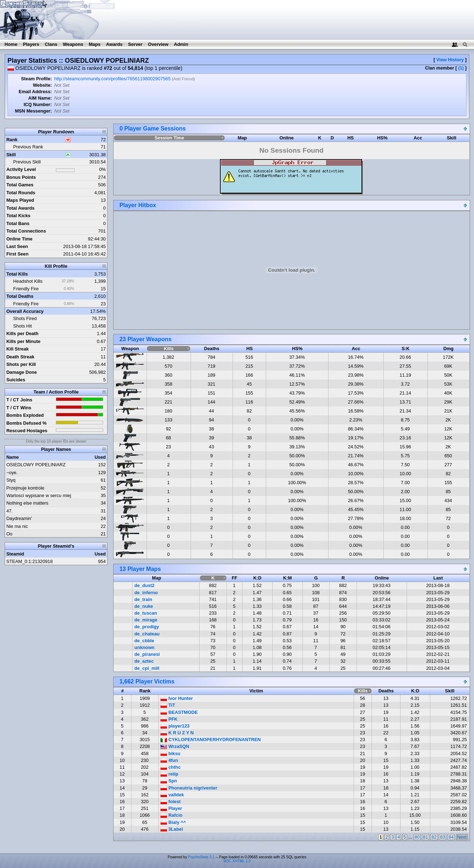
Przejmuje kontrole (25, 488)
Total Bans (18, 223)
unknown (144, 647)
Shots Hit (23, 326)
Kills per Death (23, 333)
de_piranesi (147, 654)
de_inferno (146, 593)
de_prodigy (147, 627)
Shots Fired (25, 318)
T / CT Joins (20, 400)
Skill (11, 155)
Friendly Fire (26, 289)
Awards (114, 44)
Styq (11, 480)
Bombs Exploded (25, 415)
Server (135, 44)
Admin (181, 44)
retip (169, 774)
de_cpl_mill (147, 668)
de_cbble (144, 641)
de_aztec (144, 661)
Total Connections (26, 231)
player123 (175, 726)
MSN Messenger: (33, 111)
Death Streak (20, 357)
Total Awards (21, 208)
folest (171, 802)
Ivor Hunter (177, 698)
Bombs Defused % (27, 423)
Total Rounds (21, 193)
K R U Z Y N (177, 733)
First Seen (18, 254)
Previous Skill (27, 162)
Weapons (73, 44)
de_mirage (146, 620)
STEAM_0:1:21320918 (30, 561)
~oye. (12, 473)
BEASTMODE (179, 712)
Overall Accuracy (25, 311)
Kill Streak (18, 349)
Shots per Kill (21, 364)
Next (462, 837)
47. (10, 511)
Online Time (20, 239)
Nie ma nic (17, 526)
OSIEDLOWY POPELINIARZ (36, 465)
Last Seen (17, 246)
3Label (172, 829)
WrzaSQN (175, 746)
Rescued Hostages (27, 431)
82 (434, 837)
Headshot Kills (28, 281)
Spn (169, 781)
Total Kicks (18, 216)
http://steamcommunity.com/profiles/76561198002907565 (112, 79)
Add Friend (183, 79)
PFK (169, 719)
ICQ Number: (38, 104)
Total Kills (17, 274)
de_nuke (144, 606)
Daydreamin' (19, 518)
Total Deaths (20, 296)
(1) (461, 68)
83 (442, 837)
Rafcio (171, 815)
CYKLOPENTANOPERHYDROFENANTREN (210, 740)
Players (31, 44)
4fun (169, 760)
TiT (168, 705)
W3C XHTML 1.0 (237, 861)
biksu (170, 753)
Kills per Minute (23, 341)
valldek (172, 795)
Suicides (16, 380)
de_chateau (147, 634)
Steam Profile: (37, 79)
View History (450, 60)
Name (13, 457)
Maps (95, 44)
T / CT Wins (19, 408)
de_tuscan (146, 613)
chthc (171, 767)
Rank (12, 140)
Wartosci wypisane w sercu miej (39, 495)
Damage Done (22, 372)
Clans (51, 44)
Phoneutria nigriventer (189, 788)
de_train (143, 599)
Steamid (15, 554)
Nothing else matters (27, 503)
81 (426, 837)
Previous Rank (28, 147)
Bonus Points (21, 177)
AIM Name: (40, 98)
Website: (42, 85)
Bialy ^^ (173, 822)
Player (171, 808)
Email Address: (35, 92)
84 (451, 837)
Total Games (20, 185)
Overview (158, 44)
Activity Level (21, 169)
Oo (9, 534)
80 (417, 837)
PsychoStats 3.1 (201, 857)
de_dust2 (144, 585)
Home (11, 44)
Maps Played (20, 200)
